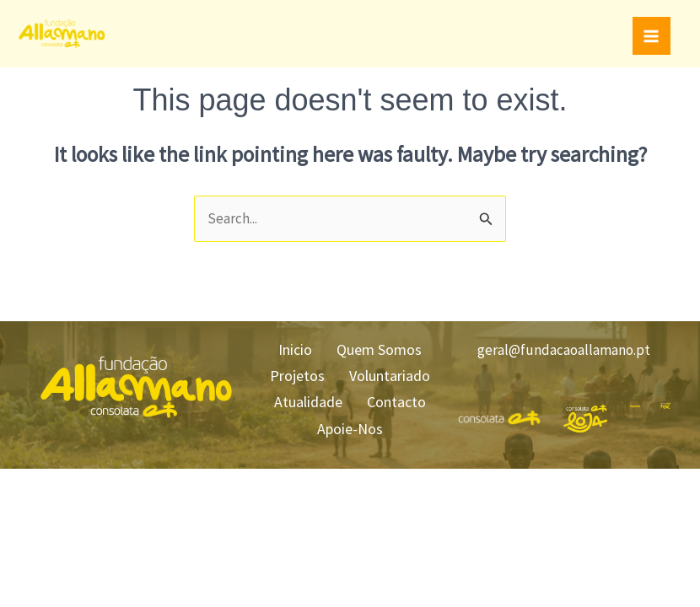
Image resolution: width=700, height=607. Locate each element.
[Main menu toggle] (652, 36)
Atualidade (303, 398)
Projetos (292, 374)
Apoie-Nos (350, 422)
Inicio (290, 349)
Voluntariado (394, 374)
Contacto (401, 398)
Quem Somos (383, 349)
